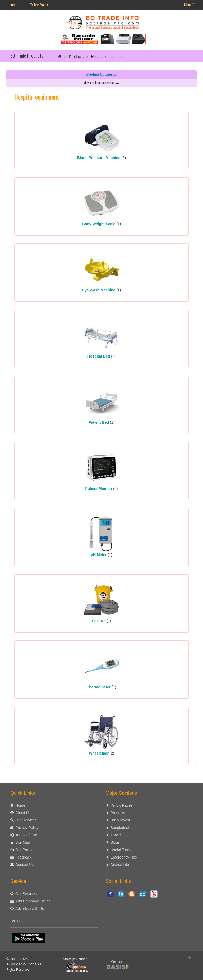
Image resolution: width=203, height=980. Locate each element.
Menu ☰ (190, 5)
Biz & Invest (120, 820)
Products (76, 57)
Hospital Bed (99, 356)
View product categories (102, 82)
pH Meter (99, 555)
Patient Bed (99, 422)
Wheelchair (99, 753)
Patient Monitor (99, 489)
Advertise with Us (30, 909)
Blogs (115, 842)
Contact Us (24, 865)
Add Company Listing (33, 901)
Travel (116, 835)
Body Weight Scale (99, 224)
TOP (18, 921)
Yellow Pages (39, 5)
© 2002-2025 (17, 959)
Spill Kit (99, 621)
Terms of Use (26, 835)
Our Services (26, 820)
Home (11, 5)
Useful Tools (121, 850)
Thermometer (99, 687)
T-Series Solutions (22, 964)
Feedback (23, 857)
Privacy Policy (27, 828)
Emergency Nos (124, 857)
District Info (120, 865)
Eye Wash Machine (99, 290)
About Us (23, 813)
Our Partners (26, 850)
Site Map (23, 842)
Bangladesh (120, 828)
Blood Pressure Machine (99, 158)
